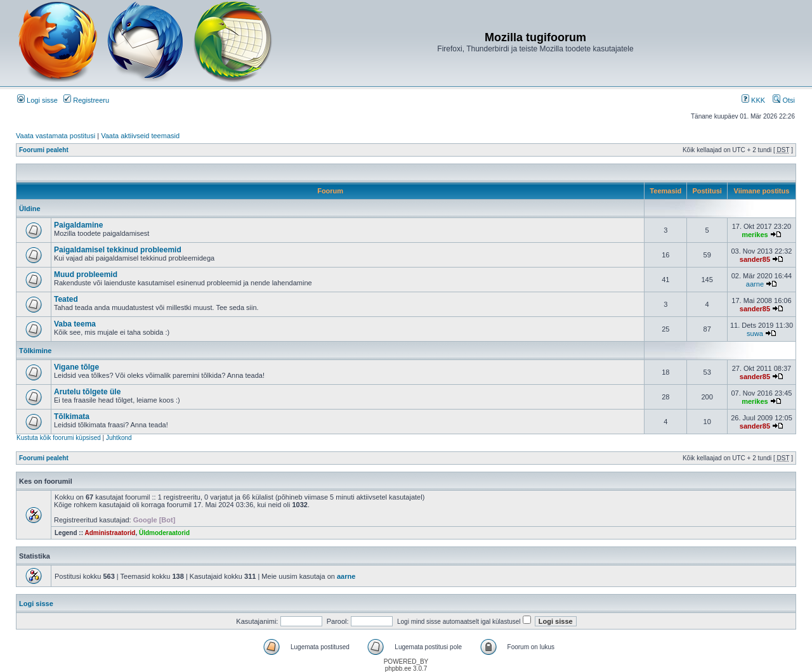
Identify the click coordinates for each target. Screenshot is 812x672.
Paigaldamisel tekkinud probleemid (118, 250)
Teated (66, 299)
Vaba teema (75, 324)
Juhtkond (119, 438)
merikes (755, 235)
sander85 (755, 259)
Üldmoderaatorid (164, 533)
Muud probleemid (86, 275)
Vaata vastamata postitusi (56, 136)
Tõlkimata (72, 417)
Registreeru (86, 100)
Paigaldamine (78, 225)
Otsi (784, 100)
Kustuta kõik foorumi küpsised (59, 438)
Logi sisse (37, 100)
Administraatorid (110, 533)
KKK (753, 100)
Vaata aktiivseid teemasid (140, 136)
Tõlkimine (35, 351)
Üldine (30, 209)
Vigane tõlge (76, 367)
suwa (755, 333)
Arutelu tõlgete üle (87, 392)
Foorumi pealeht (44, 150)
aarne (755, 284)
